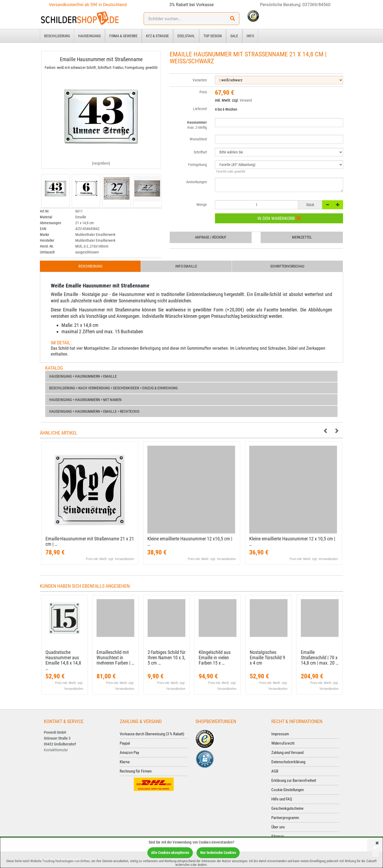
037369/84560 (317, 5)
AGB (275, 771)
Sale (234, 36)
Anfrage (211, 237)
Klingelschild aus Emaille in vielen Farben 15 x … (215, 658)
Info (250, 36)
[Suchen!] (232, 19)
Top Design (213, 36)
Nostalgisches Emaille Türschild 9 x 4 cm (267, 658)
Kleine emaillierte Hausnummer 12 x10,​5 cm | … (190, 541)
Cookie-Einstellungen (288, 790)
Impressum (280, 734)
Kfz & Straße (157, 36)
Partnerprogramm (285, 818)
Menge (202, 205)
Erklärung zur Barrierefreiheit (294, 781)
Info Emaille (186, 266)
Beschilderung (57, 36)
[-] (327, 205)
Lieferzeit (200, 109)
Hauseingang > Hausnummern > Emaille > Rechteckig (94, 411)
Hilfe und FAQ (282, 799)
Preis (203, 92)
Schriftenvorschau (287, 266)
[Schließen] (377, 843)
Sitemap (278, 836)
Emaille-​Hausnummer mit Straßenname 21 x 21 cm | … (90, 541)
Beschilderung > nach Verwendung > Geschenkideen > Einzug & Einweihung (113, 388)
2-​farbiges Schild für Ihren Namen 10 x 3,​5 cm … (166, 658)
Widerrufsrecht (283, 743)
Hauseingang (89, 36)
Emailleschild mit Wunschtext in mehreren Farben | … (115, 658)
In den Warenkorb (279, 218)
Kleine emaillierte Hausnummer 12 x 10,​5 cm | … (292, 541)
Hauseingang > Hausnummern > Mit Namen (85, 400)
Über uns (278, 827)
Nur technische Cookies (218, 853)
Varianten (200, 80)
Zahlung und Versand (287, 753)
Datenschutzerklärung (288, 762)
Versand (246, 100)
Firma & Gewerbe (123, 36)
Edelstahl (186, 36)
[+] (338, 205)
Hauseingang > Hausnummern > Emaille (83, 376)
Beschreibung (90, 266)
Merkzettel (302, 237)
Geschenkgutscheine (287, 808)
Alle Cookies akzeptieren (170, 853)
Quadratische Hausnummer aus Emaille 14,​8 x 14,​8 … (63, 660)
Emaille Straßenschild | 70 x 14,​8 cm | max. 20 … (320, 658)
